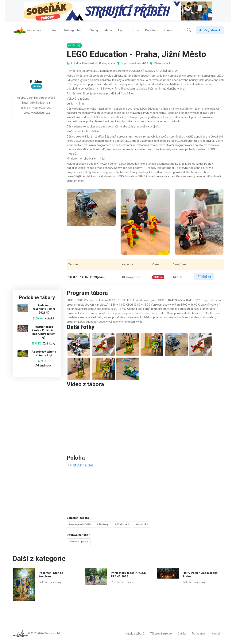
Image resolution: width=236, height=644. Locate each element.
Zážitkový (103, 526)
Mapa (108, 31)
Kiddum (37, 84)
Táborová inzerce (161, 634)
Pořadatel (152, 31)
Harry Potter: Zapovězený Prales (200, 575)
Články (94, 31)
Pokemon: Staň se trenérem (51, 575)
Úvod (54, 31)
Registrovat (210, 31)
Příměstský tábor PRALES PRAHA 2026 (128, 575)
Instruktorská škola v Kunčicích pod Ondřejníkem (44, 332)
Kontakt (217, 634)
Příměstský (122, 526)
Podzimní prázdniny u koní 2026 (44, 311)
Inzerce (134, 31)
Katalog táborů (73, 31)
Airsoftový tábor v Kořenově (44, 355)
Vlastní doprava (79, 543)
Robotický (142, 526)
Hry (120, 31)
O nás (168, 31)
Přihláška (204, 278)
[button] (189, 31)
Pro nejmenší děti (80, 526)
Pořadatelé (199, 634)
